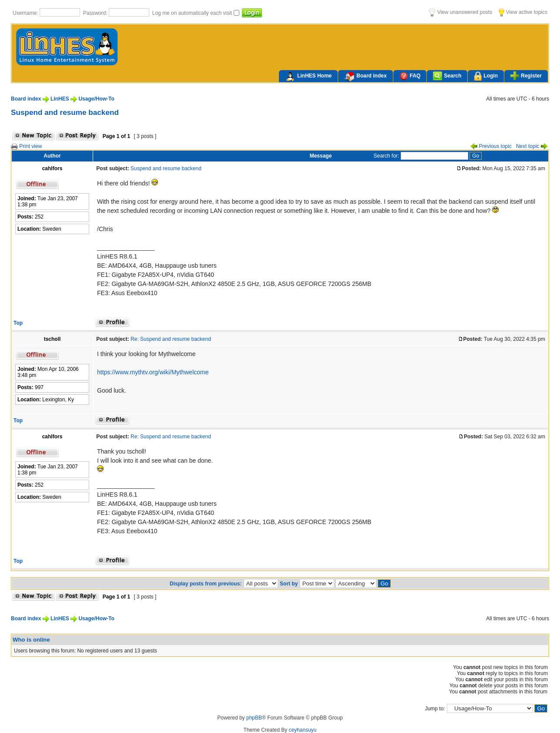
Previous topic (491, 146)
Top (18, 323)
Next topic (532, 146)
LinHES (60, 99)
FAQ (410, 76)
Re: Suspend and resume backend (171, 339)
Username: (26, 13)
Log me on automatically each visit (193, 13)
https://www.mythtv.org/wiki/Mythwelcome (153, 372)
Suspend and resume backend (65, 112)
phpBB (254, 718)
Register (526, 76)
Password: (96, 13)
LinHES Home (308, 77)
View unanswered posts (461, 12)
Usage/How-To (96, 99)
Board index (365, 77)
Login (486, 76)
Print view (26, 146)
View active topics (523, 12)
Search (447, 76)
